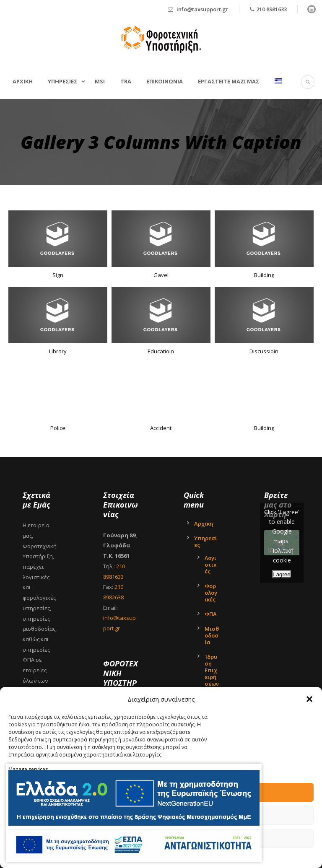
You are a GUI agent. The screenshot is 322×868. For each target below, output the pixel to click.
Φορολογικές (211, 593)
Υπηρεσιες (63, 81)
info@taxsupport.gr (203, 9)
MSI (100, 81)
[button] (309, 699)
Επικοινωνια (165, 81)
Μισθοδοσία (212, 635)
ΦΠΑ (211, 614)
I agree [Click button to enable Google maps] (282, 574)
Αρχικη (23, 81)
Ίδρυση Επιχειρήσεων (212, 670)
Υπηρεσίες (206, 542)
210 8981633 (271, 9)
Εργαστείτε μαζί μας (229, 81)
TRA (126, 81)
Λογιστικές (210, 565)
